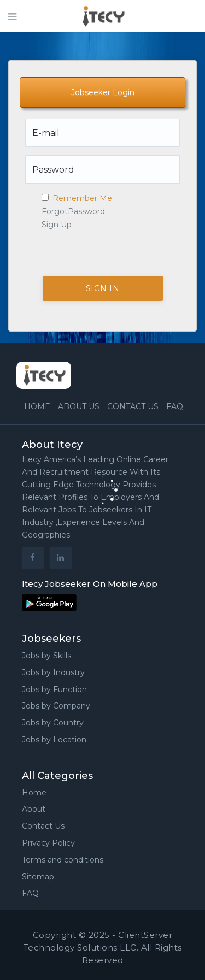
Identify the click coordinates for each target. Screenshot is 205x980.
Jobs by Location (54, 740)
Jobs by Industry (53, 672)
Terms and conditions (63, 860)
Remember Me (77, 198)
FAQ (175, 406)
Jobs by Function (54, 689)
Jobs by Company (56, 706)
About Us (79, 406)
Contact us (133, 406)
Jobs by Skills (46, 656)
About (34, 809)
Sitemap (38, 877)
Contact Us (43, 826)
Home (37, 406)
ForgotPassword (73, 211)
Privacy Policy (48, 843)
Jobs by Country (53, 723)
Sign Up (57, 225)
